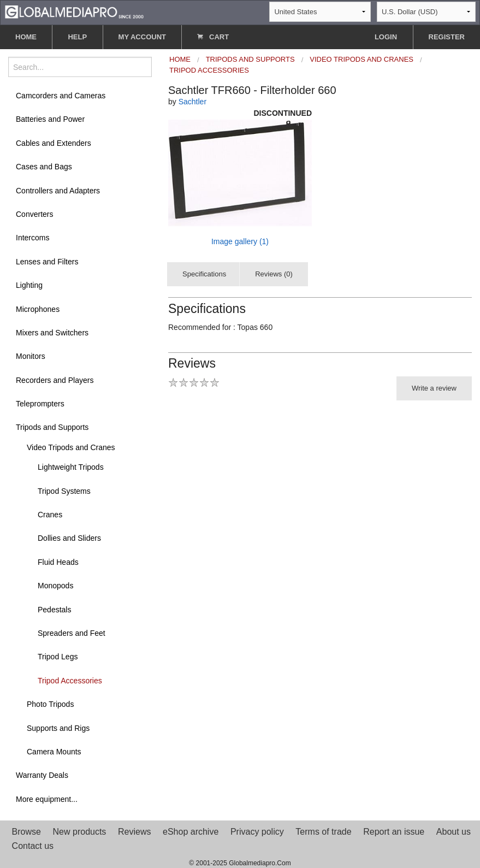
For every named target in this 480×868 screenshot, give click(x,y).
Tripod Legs (58, 657)
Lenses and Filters (47, 262)
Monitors (31, 356)
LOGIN (386, 37)
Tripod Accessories (70, 681)
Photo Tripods (50, 704)
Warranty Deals (42, 775)
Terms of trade (323, 832)
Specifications (204, 274)
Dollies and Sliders (69, 538)
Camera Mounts (54, 752)
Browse (26, 832)
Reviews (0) (274, 274)
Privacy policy (257, 832)
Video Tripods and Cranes (71, 447)
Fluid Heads (58, 562)
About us (454, 832)
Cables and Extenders (54, 143)
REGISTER (447, 37)
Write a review (434, 388)
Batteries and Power (50, 119)
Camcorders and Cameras (61, 96)
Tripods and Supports (52, 427)
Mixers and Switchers (52, 333)
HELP (77, 37)
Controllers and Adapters (58, 191)
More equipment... (47, 799)
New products (80, 832)
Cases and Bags (44, 167)
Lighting (29, 285)
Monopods (55, 586)
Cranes (50, 515)
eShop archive (191, 832)
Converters (34, 214)
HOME (26, 37)
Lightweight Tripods (71, 467)
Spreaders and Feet (72, 633)
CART (213, 37)
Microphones (38, 309)
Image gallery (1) (240, 241)
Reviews (134, 832)
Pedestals (54, 610)
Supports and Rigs (58, 728)
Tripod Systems (64, 491)
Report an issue (394, 832)
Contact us (33, 846)
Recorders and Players (55, 380)
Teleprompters (40, 404)
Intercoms (32, 238)
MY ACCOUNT (142, 37)
